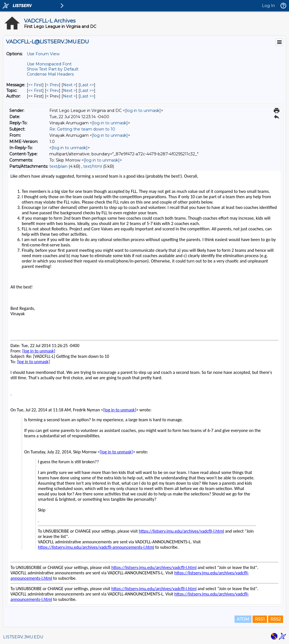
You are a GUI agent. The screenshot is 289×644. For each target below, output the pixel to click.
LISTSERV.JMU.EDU (23, 637)
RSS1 (260, 619)
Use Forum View (43, 54)
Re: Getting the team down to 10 (82, 129)
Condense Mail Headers (50, 74)
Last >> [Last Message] (87, 85)
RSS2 (276, 619)
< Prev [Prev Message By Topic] (53, 91)
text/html (93, 166)
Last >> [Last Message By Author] (87, 96)
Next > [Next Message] (69, 85)
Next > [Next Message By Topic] (69, 91)
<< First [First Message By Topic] (35, 91)
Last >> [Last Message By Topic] (87, 91)
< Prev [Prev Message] (53, 85)
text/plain (58, 166)
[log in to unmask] (143, 111)
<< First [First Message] (35, 85)
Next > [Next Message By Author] (69, 96)
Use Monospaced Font (49, 64)
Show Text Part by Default (53, 69)
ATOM (243, 619)
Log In (268, 6)
